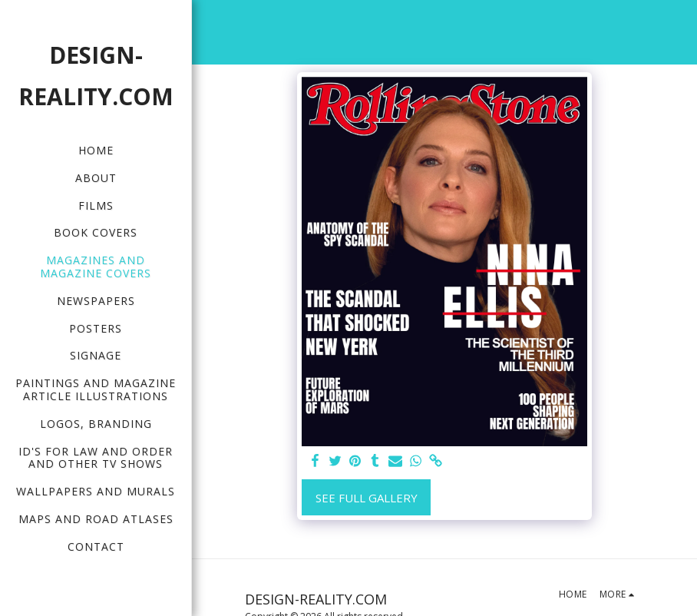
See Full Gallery (367, 498)
